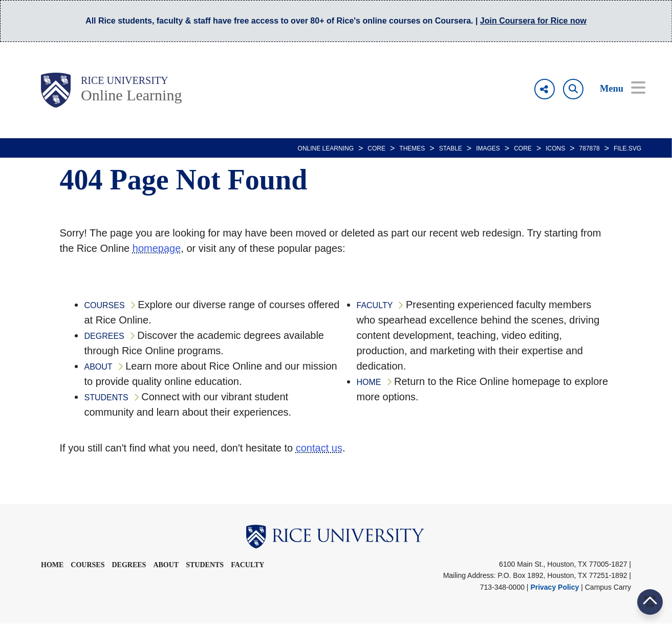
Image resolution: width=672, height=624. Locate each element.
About (166, 565)
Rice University (125, 80)
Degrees (129, 565)
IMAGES (488, 148)
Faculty (247, 565)
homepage (157, 248)
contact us (319, 448)
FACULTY (375, 305)
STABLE (451, 148)
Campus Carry (608, 587)
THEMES (412, 148)
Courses (88, 565)
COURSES (105, 305)
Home (52, 565)
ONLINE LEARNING (326, 148)
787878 (590, 148)
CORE (376, 148)
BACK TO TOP (650, 602)
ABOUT (99, 367)
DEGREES (104, 336)
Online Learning (131, 95)
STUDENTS (106, 397)
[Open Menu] (615, 89)
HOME (369, 382)
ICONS (555, 148)
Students (205, 565)
